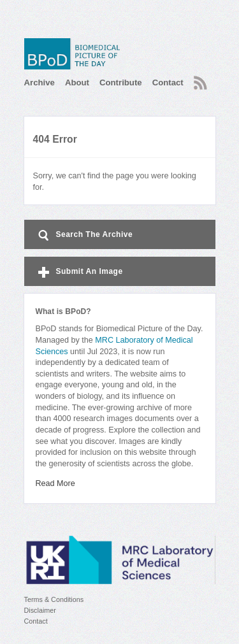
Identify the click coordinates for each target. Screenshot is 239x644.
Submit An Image (79, 272)
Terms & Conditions (54, 599)
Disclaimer (40, 610)
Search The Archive (84, 235)
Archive (40, 82)
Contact (168, 82)
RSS (200, 83)
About (77, 82)
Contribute (121, 82)
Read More (55, 483)
